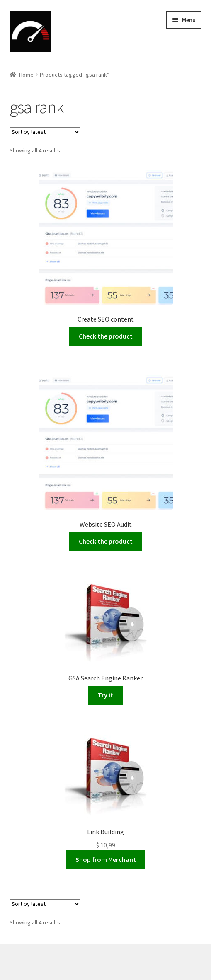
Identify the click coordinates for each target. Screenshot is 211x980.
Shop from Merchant (106, 859)
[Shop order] (45, 132)
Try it (105, 695)
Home (26, 75)
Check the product (106, 336)
